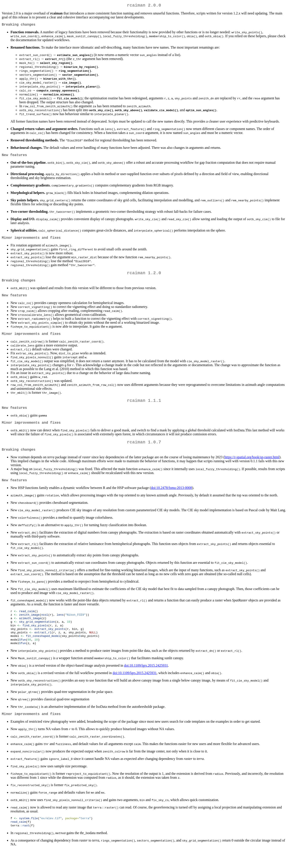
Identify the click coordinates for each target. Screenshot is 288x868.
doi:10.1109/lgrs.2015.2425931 (146, 682)
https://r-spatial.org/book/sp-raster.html (252, 468)
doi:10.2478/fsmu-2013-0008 (171, 500)
